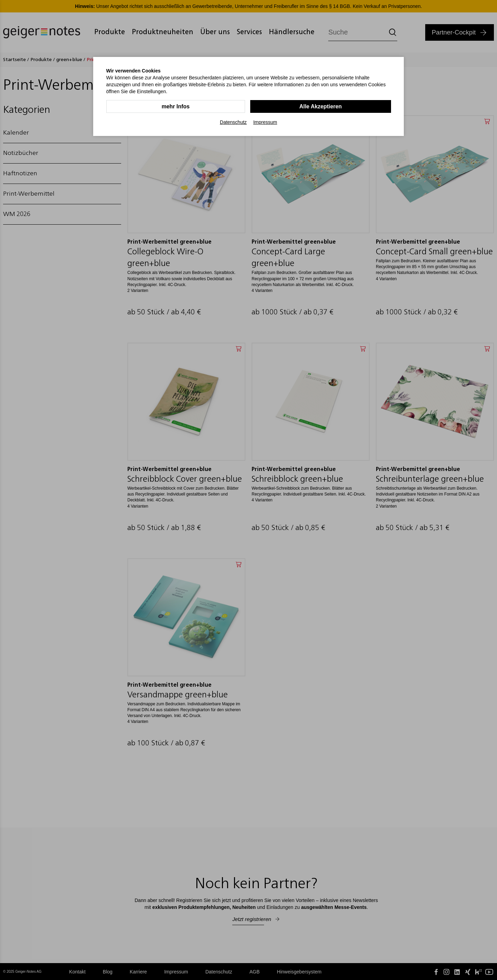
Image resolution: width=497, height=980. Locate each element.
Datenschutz (233, 122)
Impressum (265, 122)
